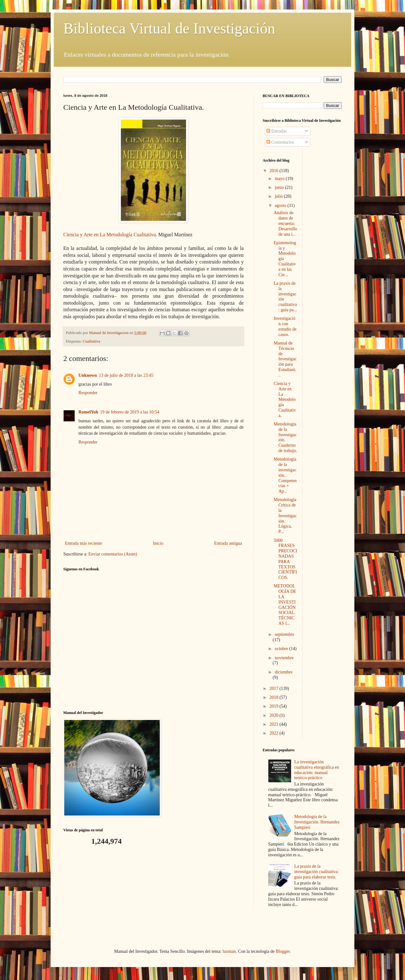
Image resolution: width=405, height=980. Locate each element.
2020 (275, 715)
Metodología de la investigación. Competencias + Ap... (285, 475)
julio (279, 196)
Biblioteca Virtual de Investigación (169, 28)
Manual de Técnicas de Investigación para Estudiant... (285, 359)
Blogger (283, 951)
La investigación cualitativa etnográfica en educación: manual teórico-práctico (317, 770)
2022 (275, 733)
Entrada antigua (228, 543)
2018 (275, 697)
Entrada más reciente (83, 543)
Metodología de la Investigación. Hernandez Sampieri (317, 822)
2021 (275, 724)
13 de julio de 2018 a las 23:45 (126, 375)
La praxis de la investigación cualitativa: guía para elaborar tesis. (316, 872)
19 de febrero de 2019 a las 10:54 (130, 412)
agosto (281, 205)
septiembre (284, 634)
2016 (275, 171)
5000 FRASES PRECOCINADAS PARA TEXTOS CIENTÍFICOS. (285, 559)
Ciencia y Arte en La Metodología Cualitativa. (285, 400)
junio (280, 187)
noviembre (284, 658)
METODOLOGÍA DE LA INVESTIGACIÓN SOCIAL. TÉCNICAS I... (285, 605)
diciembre (283, 672)
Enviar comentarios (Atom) (113, 554)
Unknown (88, 375)
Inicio (158, 543)
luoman (229, 951)
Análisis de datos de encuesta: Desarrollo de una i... (285, 223)
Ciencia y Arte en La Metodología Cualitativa (109, 235)
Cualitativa (92, 341)
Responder (88, 393)
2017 (275, 688)
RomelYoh (88, 412)
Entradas (277, 131)
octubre (282, 649)
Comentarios (280, 142)
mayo (280, 179)
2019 (275, 706)
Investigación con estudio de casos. (285, 326)
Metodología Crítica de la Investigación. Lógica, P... (285, 516)
